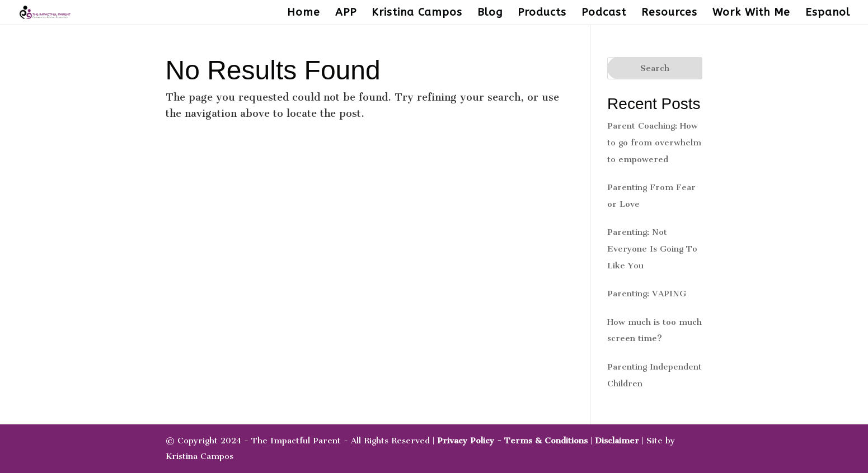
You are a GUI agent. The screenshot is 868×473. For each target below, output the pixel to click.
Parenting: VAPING (647, 294)
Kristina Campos (417, 13)
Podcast (604, 13)
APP (346, 13)
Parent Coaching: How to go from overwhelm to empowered (654, 143)
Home (304, 13)
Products (542, 13)
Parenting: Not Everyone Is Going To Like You (652, 249)
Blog (490, 13)
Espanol (828, 13)
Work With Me (751, 13)
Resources (669, 13)
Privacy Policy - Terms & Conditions (512, 441)
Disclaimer (617, 441)
